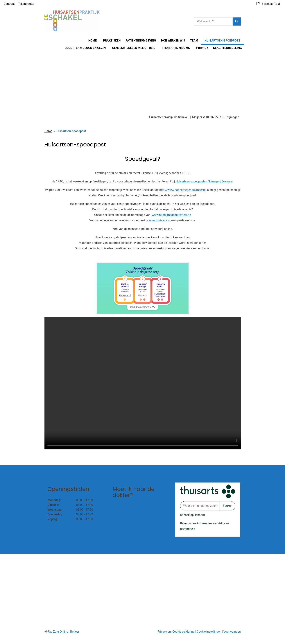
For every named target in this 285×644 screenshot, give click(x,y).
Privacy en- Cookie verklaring (176, 632)
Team (194, 41)
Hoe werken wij (173, 41)
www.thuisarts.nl (159, 220)
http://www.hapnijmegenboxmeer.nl (182, 190)
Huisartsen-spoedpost (222, 41)
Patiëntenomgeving (141, 41)
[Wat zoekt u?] (213, 21)
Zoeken (227, 506)
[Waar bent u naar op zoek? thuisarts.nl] (200, 506)
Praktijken (112, 41)
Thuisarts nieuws (176, 48)
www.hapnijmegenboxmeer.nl (171, 215)
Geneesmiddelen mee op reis (134, 48)
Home (93, 41)
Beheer (75, 632)
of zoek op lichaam (192, 515)
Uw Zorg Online (58, 632)
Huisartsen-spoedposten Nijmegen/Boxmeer (204, 181)
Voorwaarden (232, 632)
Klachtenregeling (227, 48)
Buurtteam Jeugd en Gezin (85, 48)
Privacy (202, 48)
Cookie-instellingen (209, 632)
